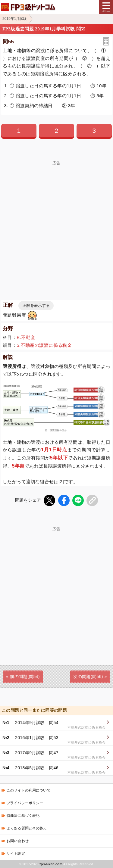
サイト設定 (16, 854)
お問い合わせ (18, 841)
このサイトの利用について (29, 790)
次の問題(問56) (88, 677)
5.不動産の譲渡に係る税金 (44, 345)
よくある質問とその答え (27, 828)
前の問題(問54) (25, 677)
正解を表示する (36, 305)
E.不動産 (26, 337)
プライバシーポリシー (25, 803)
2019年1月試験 (15, 19)
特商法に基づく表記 (23, 816)
